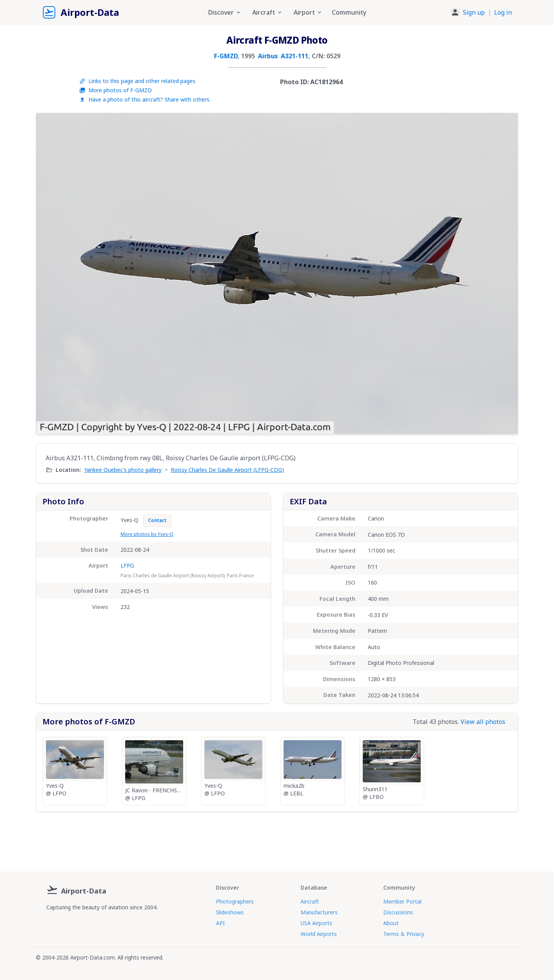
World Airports (319, 934)
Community (349, 12)
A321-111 (295, 56)
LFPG (127, 565)
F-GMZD (226, 56)
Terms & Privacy (404, 934)
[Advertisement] (277, 839)
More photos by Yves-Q (147, 534)
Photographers (235, 901)
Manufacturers (319, 912)
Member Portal (402, 901)
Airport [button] (308, 12)
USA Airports (316, 923)
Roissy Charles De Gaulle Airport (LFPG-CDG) (227, 470)
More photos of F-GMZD (116, 90)
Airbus (268, 56)
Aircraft (310, 901)
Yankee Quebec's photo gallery (123, 470)
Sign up (474, 12)
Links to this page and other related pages (137, 81)
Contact (157, 520)
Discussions (398, 912)
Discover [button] (225, 12)
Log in (503, 12)
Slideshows (230, 912)
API (220, 923)
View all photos (483, 722)
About (391, 923)
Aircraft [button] (268, 12)
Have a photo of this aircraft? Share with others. (145, 99)
